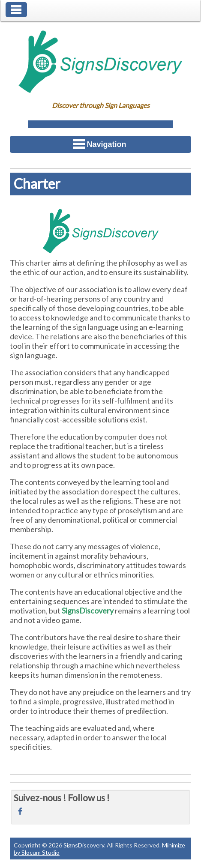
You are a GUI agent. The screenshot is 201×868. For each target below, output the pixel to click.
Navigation (100, 144)
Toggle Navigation (16, 10)
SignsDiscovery (84, 845)
